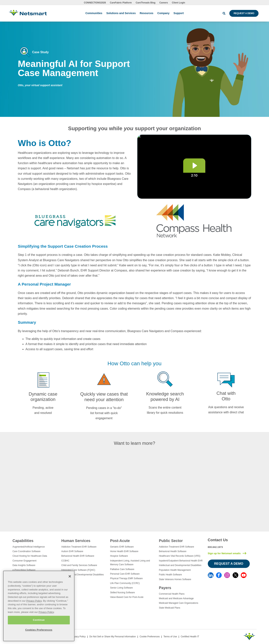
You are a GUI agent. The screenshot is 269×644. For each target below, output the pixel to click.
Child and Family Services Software (79, 565)
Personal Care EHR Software (125, 574)
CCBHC (65, 561)
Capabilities (23, 541)
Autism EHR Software (72, 551)
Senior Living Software (122, 588)
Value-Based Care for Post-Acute (127, 597)
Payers (165, 588)
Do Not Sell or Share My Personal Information (113, 637)
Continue (39, 620)
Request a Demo (244, 13)
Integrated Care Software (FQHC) (78, 570)
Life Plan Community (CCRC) (125, 583)
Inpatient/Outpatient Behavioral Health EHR (181, 561)
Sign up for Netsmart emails (224, 553)
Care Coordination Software (27, 551)
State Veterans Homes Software (175, 579)
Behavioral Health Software (173, 551)
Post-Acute (120, 541)
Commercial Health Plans (172, 594)
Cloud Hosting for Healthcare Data (30, 556)
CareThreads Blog (146, 3)
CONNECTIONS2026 (95, 3)
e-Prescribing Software (24, 570)
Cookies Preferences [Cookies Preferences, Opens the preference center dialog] (39, 630)
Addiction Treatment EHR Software (79, 547)
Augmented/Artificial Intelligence (29, 547)
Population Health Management (175, 570)
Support (179, 13)
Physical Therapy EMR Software (126, 578)
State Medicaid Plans (170, 608)
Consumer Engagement (25, 561)
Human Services (76, 541)
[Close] (70, 576)
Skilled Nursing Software (123, 593)
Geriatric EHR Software (122, 547)
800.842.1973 (215, 547)
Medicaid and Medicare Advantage (176, 598)
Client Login (179, 3)
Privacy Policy (78, 637)
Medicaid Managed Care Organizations (179, 603)
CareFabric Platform (121, 3)
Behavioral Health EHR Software (78, 556)
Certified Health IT (190, 637)
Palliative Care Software (122, 569)
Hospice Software (119, 556)
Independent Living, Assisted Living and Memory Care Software (130, 563)
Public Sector (171, 541)
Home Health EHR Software (124, 551)
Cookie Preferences (150, 637)
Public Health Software (170, 575)
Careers (164, 3)
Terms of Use (170, 637)
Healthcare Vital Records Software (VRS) (180, 556)
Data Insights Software (24, 565)
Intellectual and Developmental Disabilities (83, 575)
